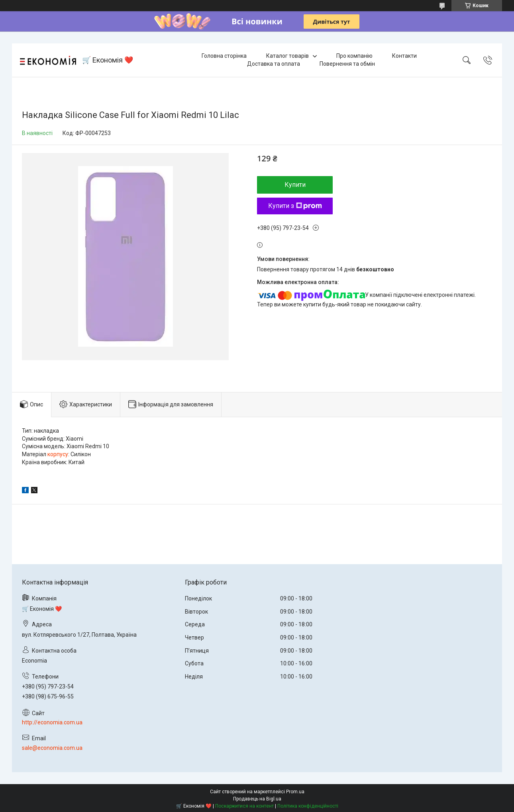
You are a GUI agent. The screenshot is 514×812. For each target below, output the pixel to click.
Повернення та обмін (347, 64)
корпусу (58, 454)
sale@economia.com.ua (52, 748)
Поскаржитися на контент (244, 806)
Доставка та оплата (274, 64)
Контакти (404, 56)
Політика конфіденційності (308, 806)
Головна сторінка (224, 56)
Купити (295, 185)
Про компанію (354, 56)
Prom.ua (295, 792)
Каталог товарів (287, 56)
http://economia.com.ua (52, 722)
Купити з (295, 206)
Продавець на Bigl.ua (257, 799)
